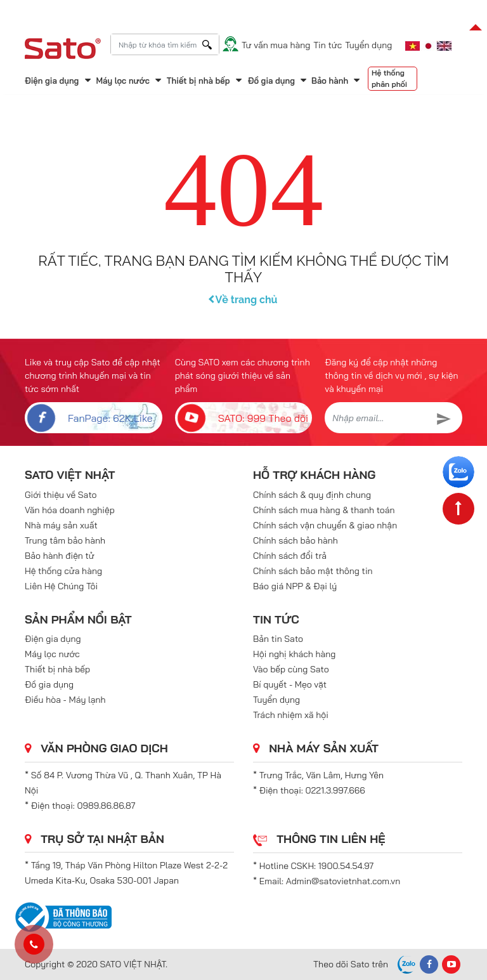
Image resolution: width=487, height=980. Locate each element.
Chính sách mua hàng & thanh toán (324, 510)
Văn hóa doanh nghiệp (70, 510)
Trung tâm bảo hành (65, 540)
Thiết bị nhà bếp (198, 81)
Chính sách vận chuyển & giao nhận (325, 525)
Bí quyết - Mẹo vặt (290, 684)
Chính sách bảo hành (295, 540)
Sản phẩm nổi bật (78, 619)
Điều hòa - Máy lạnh (65, 700)
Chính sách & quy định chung (312, 495)
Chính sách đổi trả (290, 556)
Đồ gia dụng (271, 81)
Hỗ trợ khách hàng (314, 475)
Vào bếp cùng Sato (291, 669)
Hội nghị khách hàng (294, 654)
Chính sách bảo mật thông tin (313, 571)
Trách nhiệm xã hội (291, 715)
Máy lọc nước (122, 81)
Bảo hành (330, 81)
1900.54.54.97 (346, 866)
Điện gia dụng (52, 81)
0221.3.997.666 (335, 790)
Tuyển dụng (368, 45)
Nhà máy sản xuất (61, 525)
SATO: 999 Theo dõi (242, 418)
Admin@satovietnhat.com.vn (343, 881)
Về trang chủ (244, 300)
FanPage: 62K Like (89, 418)
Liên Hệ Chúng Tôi (61, 586)
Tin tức (328, 45)
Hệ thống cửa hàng (63, 571)
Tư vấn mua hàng (276, 45)
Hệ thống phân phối (389, 78)
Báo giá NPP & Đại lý (295, 586)
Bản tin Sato (278, 639)
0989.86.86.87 (107, 806)
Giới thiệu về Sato (61, 495)
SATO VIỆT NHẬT (70, 475)
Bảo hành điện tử (60, 556)
